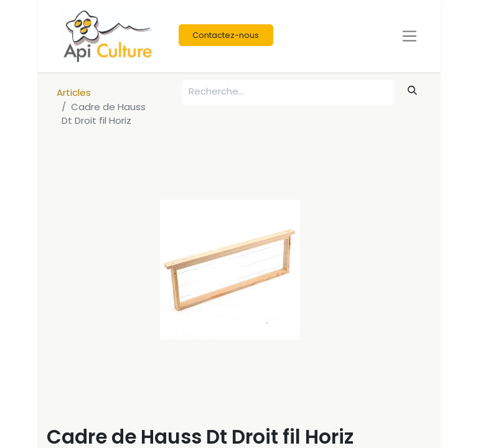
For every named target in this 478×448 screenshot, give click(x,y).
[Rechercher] (413, 91)
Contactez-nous (226, 35)
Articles (74, 92)
